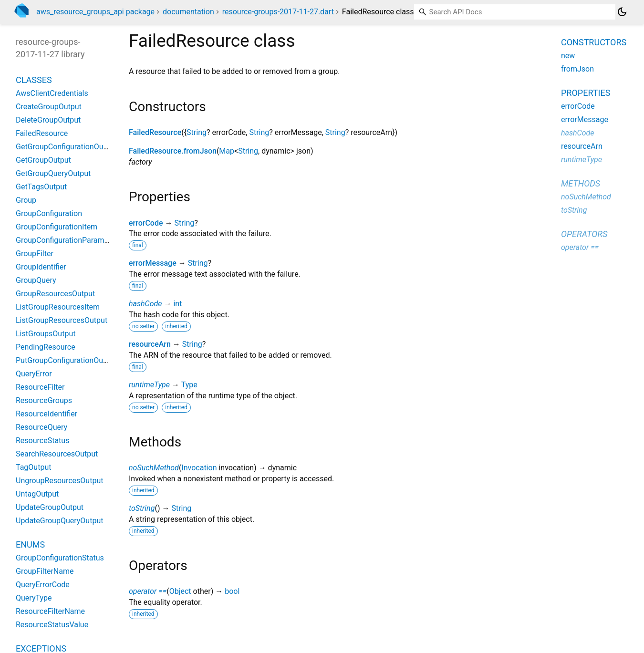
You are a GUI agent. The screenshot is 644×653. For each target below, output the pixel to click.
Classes (34, 80)
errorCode (146, 223)
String (197, 132)
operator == (148, 591)
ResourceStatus (42, 441)
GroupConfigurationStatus (60, 558)
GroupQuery (36, 280)
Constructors (594, 42)
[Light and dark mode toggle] (622, 12)
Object (180, 591)
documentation (188, 12)
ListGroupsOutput (46, 334)
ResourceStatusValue (52, 625)
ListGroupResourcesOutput (62, 320)
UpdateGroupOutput (50, 507)
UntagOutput (37, 494)
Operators (584, 234)
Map (227, 151)
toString (142, 508)
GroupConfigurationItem (57, 227)
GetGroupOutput (43, 160)
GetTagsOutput (41, 187)
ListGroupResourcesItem (58, 307)
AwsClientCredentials (52, 93)
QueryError (34, 374)
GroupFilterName (45, 571)
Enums (30, 544)
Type (189, 385)
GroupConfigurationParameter (67, 240)
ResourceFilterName (50, 611)
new (568, 56)
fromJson (577, 69)
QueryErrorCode (43, 585)
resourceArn (150, 344)
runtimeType (149, 385)
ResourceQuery (42, 427)
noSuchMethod (154, 468)
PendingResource (46, 347)
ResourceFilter (40, 387)
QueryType (34, 598)
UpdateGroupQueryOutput (59, 521)
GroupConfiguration (49, 213)
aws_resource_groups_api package (95, 12)
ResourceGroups (44, 400)
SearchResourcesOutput (57, 454)
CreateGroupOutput (49, 107)
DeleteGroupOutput (48, 120)
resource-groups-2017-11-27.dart (278, 12)
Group (26, 200)
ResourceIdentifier (47, 414)
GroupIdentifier (41, 267)
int (177, 304)
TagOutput (33, 467)
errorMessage (153, 263)
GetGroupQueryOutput (53, 173)
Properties (586, 93)
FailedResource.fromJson (173, 151)
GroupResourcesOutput (55, 294)
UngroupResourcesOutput (59, 481)
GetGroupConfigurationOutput (66, 147)
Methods (581, 183)
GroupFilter (35, 254)
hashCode (145, 304)
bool (232, 591)
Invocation (199, 468)
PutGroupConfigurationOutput (66, 360)
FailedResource (155, 132)
